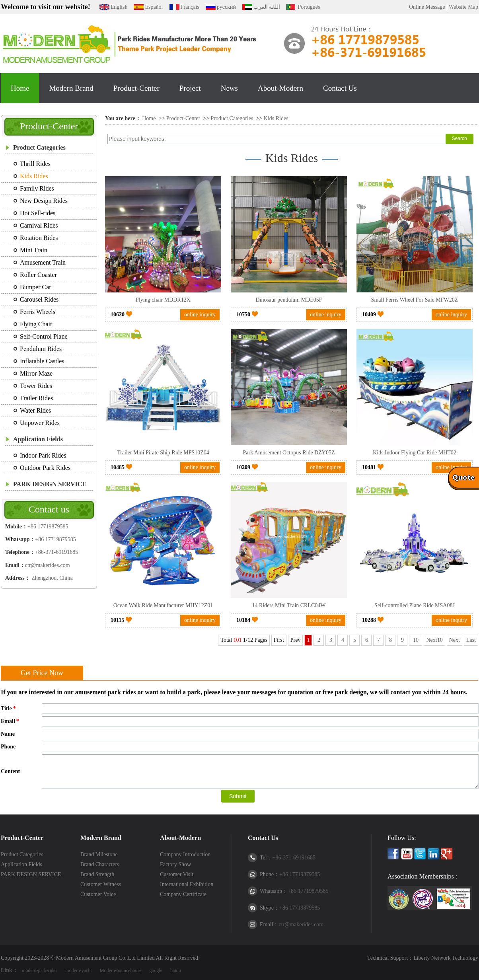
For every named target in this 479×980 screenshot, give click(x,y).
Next (455, 640)
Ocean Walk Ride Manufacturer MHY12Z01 (163, 605)
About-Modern (280, 88)
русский (226, 7)
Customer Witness (101, 884)
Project (190, 88)
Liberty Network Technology (446, 958)
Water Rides (35, 410)
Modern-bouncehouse (121, 970)
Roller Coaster (38, 275)
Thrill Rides (35, 164)
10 (416, 640)
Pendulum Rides (41, 349)
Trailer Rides (36, 398)
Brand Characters (100, 864)
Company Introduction (185, 854)
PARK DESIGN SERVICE (50, 484)
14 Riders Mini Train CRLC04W (289, 605)
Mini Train (34, 250)
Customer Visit (177, 874)
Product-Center (136, 88)
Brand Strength (97, 874)
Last (471, 640)
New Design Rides (44, 201)
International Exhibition (187, 884)
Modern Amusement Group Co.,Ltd (96, 958)
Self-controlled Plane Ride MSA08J (415, 605)
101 (238, 640)
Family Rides (37, 188)
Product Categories (39, 147)
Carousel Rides (39, 299)
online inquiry (200, 315)
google (156, 970)
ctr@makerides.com (48, 565)
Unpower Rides (40, 423)
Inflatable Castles (42, 361)
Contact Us (340, 88)
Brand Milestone (99, 854)
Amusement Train (43, 262)
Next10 (434, 640)
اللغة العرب (267, 7)
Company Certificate (183, 894)
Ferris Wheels (38, 312)
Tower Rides (36, 386)
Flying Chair (36, 324)
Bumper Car (36, 287)
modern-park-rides (40, 970)
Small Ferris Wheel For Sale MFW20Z (415, 300)
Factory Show (175, 864)
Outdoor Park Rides (45, 468)
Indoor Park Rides (43, 455)
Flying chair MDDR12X (163, 300)
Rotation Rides (39, 238)
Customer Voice (98, 894)
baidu (176, 970)
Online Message (427, 7)
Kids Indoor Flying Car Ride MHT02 (415, 453)
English (119, 7)
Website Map (463, 7)
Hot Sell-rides (38, 213)
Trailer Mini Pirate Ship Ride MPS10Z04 (163, 453)
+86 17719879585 (48, 527)
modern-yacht (79, 970)
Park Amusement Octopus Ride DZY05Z (289, 453)
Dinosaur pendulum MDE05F (289, 300)
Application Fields (38, 439)
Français (190, 7)
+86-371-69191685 (56, 552)
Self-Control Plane (44, 336)
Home (20, 88)
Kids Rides (34, 176)
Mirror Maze (36, 373)
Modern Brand (71, 88)
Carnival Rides (39, 225)
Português (309, 7)
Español (154, 7)
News (229, 88)
